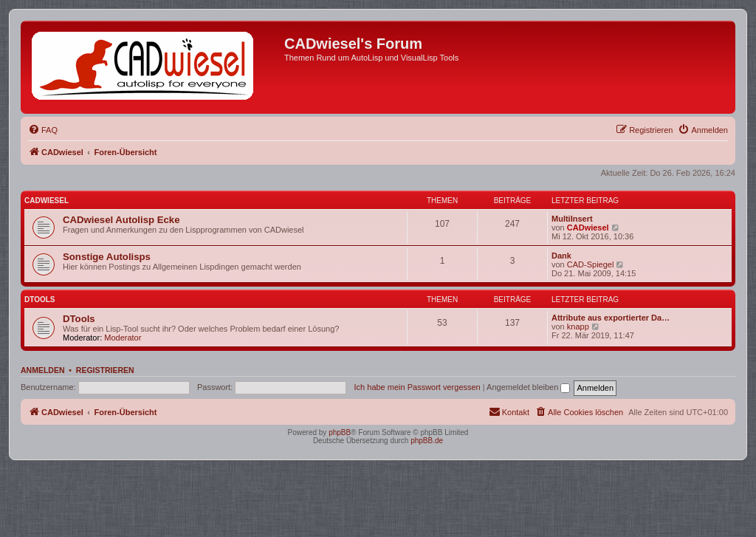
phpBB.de (427, 441)
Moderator (123, 338)
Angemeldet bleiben (528, 387)
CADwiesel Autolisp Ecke (121, 220)
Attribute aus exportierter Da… (611, 318)
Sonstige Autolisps (107, 257)
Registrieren (105, 370)
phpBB (340, 432)
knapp (578, 326)
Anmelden (43, 370)
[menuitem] (43, 130)
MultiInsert (572, 219)
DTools (39, 300)
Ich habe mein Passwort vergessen (417, 387)
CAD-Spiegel (591, 264)
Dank (561, 256)
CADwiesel (47, 201)
